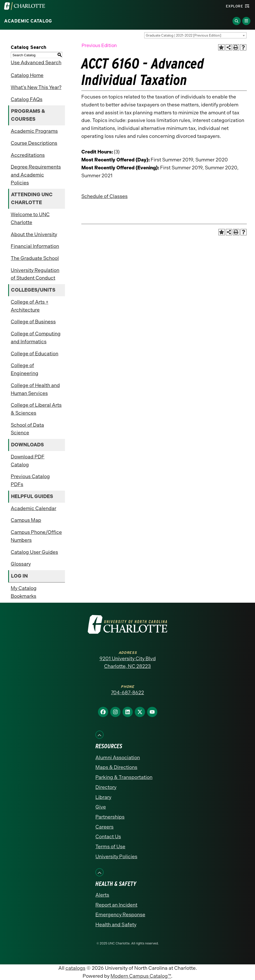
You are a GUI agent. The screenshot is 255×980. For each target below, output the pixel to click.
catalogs (75, 968)
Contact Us (108, 837)
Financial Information (35, 246)
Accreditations (28, 155)
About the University (34, 234)
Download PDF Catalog (28, 461)
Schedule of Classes (104, 196)
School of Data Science (27, 429)
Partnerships (110, 817)
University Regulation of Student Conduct (35, 274)
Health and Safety (116, 925)
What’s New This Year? (36, 87)
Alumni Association (118, 758)
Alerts (102, 895)
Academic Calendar (34, 508)
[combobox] (195, 35)
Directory (106, 787)
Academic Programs (34, 131)
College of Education (35, 354)
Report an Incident (116, 905)
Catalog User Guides (34, 552)
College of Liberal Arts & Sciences (36, 409)
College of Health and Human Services (35, 389)
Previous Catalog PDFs (30, 480)
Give (101, 807)
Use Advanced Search (36, 63)
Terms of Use (110, 847)
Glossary (21, 564)
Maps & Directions (116, 767)
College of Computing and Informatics (36, 338)
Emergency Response (120, 915)
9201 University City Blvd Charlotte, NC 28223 (128, 663)
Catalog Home (27, 75)
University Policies (116, 857)
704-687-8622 (128, 693)
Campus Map (26, 520)
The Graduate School (35, 258)
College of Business (33, 322)
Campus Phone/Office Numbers (36, 536)
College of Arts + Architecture (30, 306)
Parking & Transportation (124, 777)
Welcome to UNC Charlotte (30, 218)
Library (103, 797)
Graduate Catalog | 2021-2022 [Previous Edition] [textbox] (184, 35)
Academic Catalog (28, 21)
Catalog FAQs (27, 99)
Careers (104, 827)
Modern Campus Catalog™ (141, 976)
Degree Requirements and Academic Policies (36, 175)
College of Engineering (25, 369)
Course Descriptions (34, 143)
